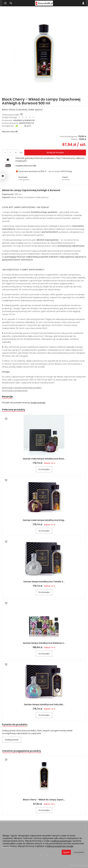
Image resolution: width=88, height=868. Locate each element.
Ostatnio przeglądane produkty (22, 751)
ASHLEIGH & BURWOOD (24, 120)
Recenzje (7, 396)
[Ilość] (10, 152)
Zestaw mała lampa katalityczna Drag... (44, 520)
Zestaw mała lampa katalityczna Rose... (44, 459)
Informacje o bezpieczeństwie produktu (22, 388)
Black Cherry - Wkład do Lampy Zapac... (44, 800)
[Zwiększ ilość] (5, 152)
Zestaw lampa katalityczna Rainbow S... (44, 643)
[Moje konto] (83, 3)
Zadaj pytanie (12, 740)
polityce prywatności (62, 841)
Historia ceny (10, 132)
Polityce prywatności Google (60, 846)
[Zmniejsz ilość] (16, 152)
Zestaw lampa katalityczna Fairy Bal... (44, 704)
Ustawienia (79, 852)
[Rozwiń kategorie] (5, 3)
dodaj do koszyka (55, 152)
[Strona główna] (44, 3)
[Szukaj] (11, 3)
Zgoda (66, 852)
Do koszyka (44, 469)
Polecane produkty (14, 410)
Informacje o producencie (15, 391)
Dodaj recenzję (38, 403)
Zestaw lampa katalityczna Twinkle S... (44, 582)
